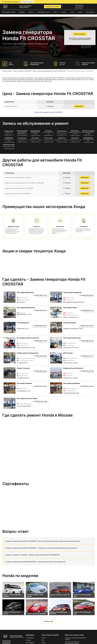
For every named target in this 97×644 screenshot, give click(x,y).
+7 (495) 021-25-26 (88, 142)
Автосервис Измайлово (72, 383)
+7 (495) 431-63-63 (75, 135)
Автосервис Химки (70, 308)
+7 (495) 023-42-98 (9, 149)
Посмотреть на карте (52, 7)
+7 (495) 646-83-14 (62, 135)
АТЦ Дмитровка (9, 131)
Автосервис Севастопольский (28, 338)
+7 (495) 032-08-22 (22, 135)
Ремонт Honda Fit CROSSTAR (22, 71)
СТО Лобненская (23, 323)
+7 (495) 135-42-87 (75, 142)
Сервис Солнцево (23, 368)
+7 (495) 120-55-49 (62, 142)
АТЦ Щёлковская (35, 131)
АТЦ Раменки (75, 138)
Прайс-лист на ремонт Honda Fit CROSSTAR (49, 112)
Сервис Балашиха (70, 323)
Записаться (79, 106)
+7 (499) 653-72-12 (88, 135)
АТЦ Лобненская (62, 131)
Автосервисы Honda (9, 12)
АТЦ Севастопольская (88, 131)
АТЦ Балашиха (75, 131)
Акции (80, 12)
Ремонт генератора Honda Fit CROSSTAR (18, 194)
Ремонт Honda (7, 71)
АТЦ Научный (9, 138)
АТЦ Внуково (62, 138)
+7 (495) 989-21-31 (48, 135)
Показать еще (49, 621)
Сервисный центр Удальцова (27, 353)
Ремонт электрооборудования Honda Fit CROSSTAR (49, 71)
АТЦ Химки (48, 131)
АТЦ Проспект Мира (9, 145)
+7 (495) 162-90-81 (35, 135)
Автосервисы (90, 12)
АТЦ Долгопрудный (22, 131)
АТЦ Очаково (35, 138)
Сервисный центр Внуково (73, 368)
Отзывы (64, 12)
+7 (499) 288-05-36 (9, 142)
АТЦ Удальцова (22, 138)
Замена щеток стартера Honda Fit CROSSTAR (19, 188)
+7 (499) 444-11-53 (9, 135)
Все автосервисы (80, 34)
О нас (72, 12)
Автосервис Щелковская (26, 308)
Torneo (44, 643)
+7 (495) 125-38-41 (48, 142)
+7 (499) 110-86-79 (22, 142)
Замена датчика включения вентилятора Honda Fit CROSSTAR (24, 183)
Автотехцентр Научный (72, 338)
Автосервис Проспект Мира (27, 398)
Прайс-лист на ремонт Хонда (74, 635)
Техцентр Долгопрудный (72, 292)
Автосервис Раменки (24, 383)
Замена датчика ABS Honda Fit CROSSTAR (18, 178)
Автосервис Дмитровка (25, 292)
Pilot (43, 640)
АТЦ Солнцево (48, 138)
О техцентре (30, 638)
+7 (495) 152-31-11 (35, 142)
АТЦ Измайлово (88, 138)
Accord (44, 638)
